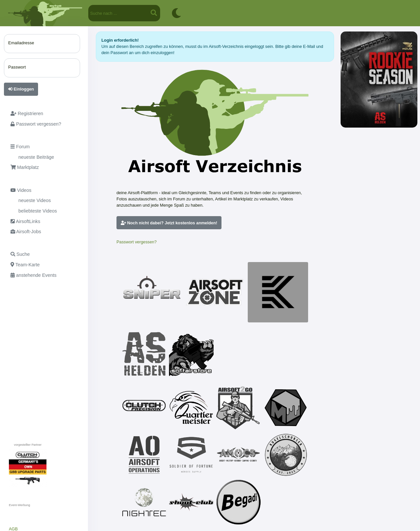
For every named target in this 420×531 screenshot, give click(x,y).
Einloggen (21, 89)
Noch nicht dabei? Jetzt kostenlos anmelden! (169, 223)
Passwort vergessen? (136, 242)
